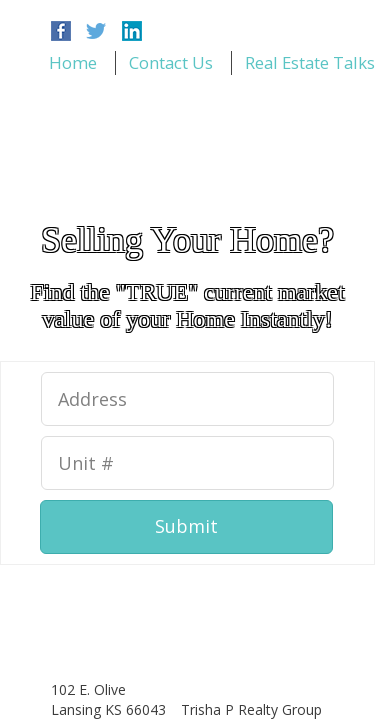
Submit (186, 526)
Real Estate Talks (310, 62)
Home (73, 62)
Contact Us (171, 62)
